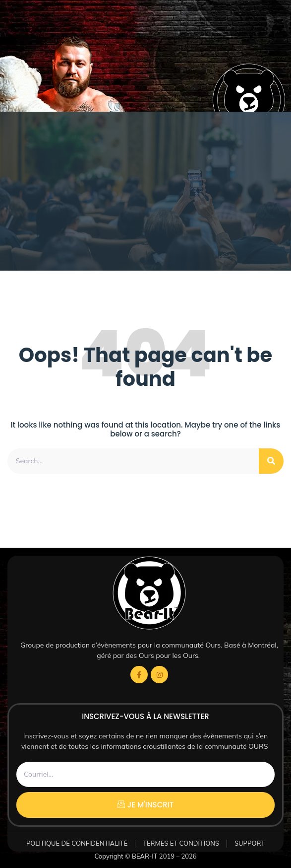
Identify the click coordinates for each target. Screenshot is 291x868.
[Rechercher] (271, 461)
